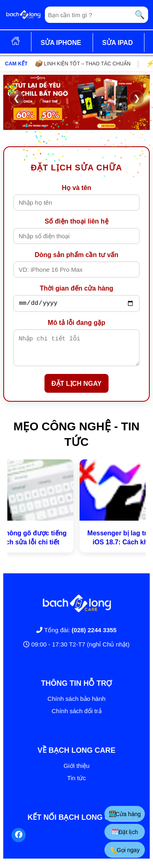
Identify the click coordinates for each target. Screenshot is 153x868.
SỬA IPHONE (61, 43)
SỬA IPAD (117, 43)
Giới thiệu (77, 772)
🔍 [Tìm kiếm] (140, 15)
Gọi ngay (125, 850)
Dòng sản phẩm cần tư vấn (76, 255)
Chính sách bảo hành (76, 705)
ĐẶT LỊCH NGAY (76, 390)
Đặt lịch (125, 832)
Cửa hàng (125, 814)
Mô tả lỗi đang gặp (76, 324)
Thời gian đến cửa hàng (76, 288)
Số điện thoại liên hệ (76, 221)
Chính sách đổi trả (76, 717)
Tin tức (76, 784)
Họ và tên (76, 188)
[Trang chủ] (23, 15)
